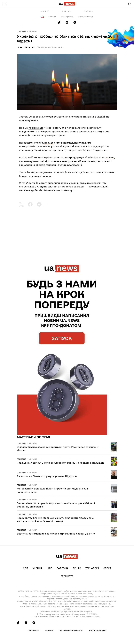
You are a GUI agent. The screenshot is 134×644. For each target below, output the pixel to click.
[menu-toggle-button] (4, 4)
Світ (26, 568)
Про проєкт (33, 630)
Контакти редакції (98, 630)
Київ (49, 568)
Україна (33, 32)
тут (72, 190)
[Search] (130, 4)
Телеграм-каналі (93, 172)
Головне (21, 32)
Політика (63, 568)
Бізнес (77, 568)
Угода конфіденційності (71, 630)
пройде (49, 143)
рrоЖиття (67, 576)
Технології (92, 568)
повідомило (36, 128)
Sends (38, 190)
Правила (49, 630)
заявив (110, 157)
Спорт (107, 568)
